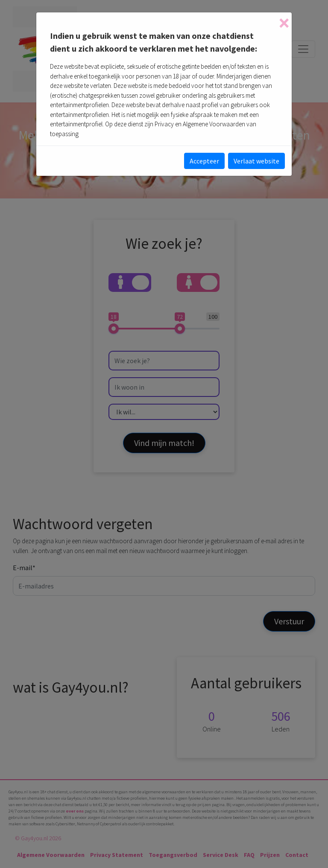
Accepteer (204, 161)
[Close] (284, 23)
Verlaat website (256, 161)
